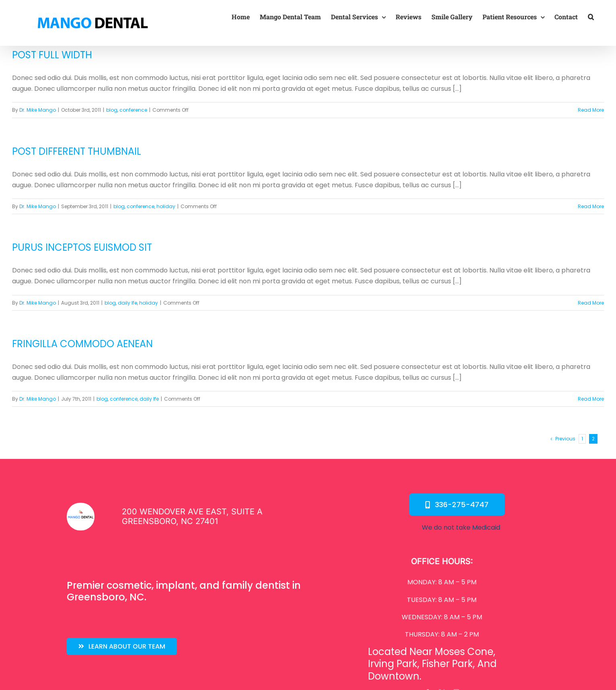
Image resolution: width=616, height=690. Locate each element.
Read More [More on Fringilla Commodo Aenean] (591, 399)
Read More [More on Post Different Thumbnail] (591, 206)
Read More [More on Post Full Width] (591, 110)
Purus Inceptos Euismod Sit (82, 247)
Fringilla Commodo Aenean (82, 344)
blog (112, 110)
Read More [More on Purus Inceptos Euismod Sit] (591, 303)
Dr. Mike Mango (38, 110)
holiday (166, 206)
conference (133, 110)
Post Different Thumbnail (77, 151)
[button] (591, 17)
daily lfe (127, 303)
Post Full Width (52, 55)
